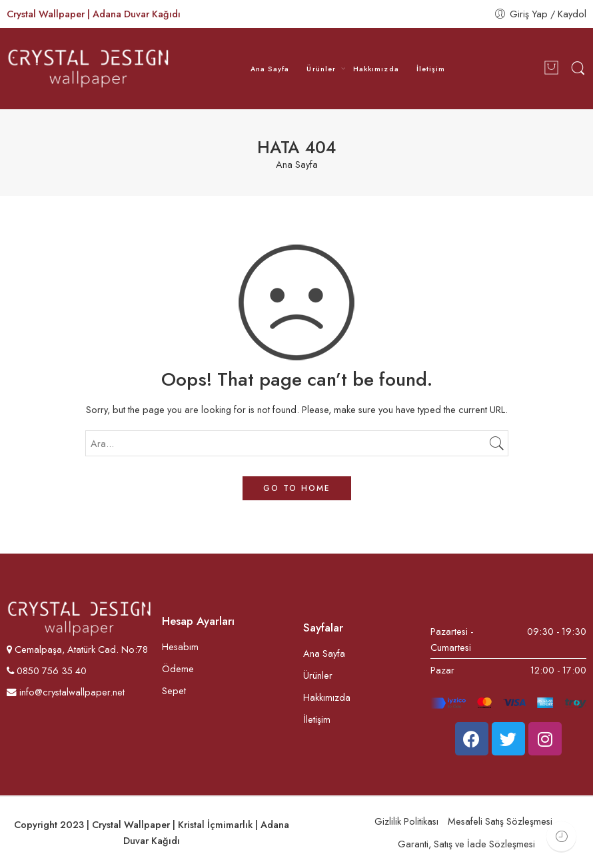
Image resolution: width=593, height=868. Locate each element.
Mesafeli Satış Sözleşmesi (500, 821)
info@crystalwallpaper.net (66, 692)
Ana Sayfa (270, 69)
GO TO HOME (297, 488)
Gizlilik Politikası (406, 821)
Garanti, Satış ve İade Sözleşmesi (466, 844)
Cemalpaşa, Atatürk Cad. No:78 (81, 649)
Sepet (174, 690)
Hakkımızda (376, 69)
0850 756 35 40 (50, 670)
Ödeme (178, 668)
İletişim (431, 69)
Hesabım (180, 647)
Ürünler (321, 69)
